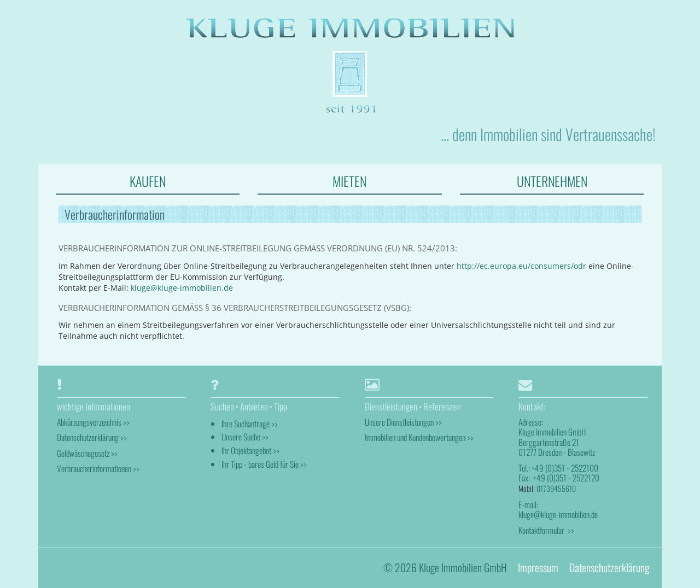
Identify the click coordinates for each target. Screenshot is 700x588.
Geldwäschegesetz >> (87, 453)
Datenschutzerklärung (609, 568)
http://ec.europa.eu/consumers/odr (521, 266)
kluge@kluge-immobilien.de (182, 288)
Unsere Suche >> (245, 437)
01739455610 (556, 488)
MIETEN (349, 181)
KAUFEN (148, 181)
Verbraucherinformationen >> (98, 468)
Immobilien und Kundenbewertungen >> (419, 437)
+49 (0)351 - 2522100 (565, 468)
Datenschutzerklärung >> (92, 437)
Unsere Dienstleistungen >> (403, 422)
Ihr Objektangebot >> (250, 450)
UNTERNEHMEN (552, 181)
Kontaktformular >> (546, 530)
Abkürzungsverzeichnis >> (93, 422)
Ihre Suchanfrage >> (250, 424)
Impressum (538, 568)
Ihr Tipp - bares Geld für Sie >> (264, 464)
